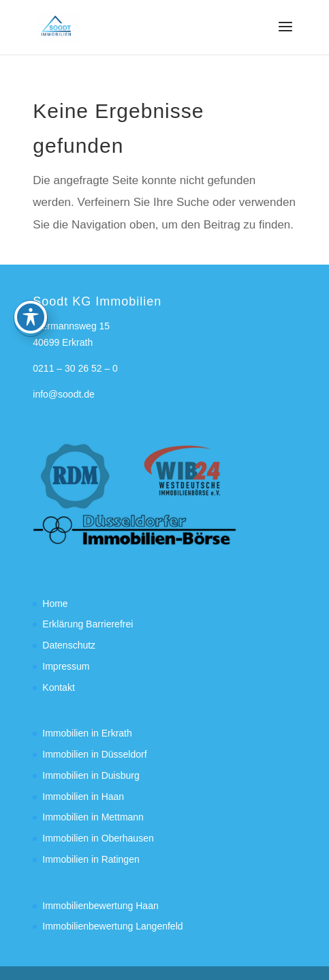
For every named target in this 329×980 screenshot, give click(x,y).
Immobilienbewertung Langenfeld (112, 926)
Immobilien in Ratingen (91, 859)
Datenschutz (69, 645)
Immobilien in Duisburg (91, 775)
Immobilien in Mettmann (93, 817)
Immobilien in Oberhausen (98, 838)
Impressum (66, 666)
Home (55, 604)
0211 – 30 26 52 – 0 (75, 368)
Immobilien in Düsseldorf (94, 754)
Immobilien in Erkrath (87, 733)
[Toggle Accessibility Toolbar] (31, 276)
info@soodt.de (64, 394)
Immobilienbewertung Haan (100, 906)
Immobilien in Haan (83, 797)
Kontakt (58, 687)
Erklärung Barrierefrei (88, 624)
